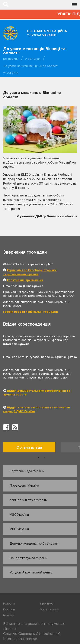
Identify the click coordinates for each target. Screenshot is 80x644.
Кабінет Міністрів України (29, 500)
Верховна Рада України (27, 471)
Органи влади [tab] (29, 447)
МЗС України (19, 515)
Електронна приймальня (25, 280)
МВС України (19, 529)
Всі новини (11, 59)
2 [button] (45, 458)
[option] (32, 448)
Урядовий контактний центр (31, 572)
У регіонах (33, 59)
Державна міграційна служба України (47, 33)
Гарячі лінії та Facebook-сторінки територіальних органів (30, 272)
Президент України (24, 486)
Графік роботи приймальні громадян (31, 312)
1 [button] (39, 458)
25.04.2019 (11, 73)
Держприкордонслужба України (34, 544)
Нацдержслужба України (28, 558)
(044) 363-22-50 (14, 264)
